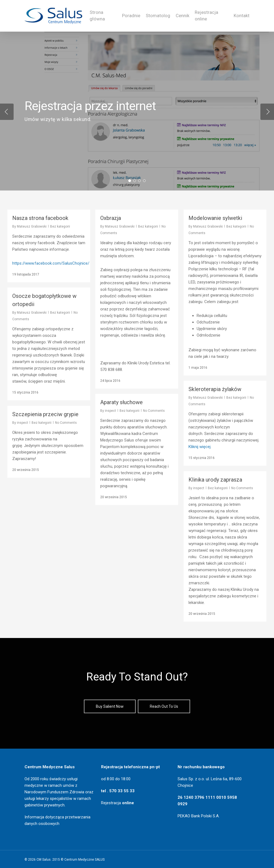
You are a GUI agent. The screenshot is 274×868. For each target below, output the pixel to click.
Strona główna (97, 16)
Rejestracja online (206, 16)
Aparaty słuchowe (121, 402)
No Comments (154, 411)
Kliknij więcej (200, 447)
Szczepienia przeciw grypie (45, 414)
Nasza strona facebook (40, 218)
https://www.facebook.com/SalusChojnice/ (51, 263)
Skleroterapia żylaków (215, 389)
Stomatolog (158, 16)
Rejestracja (118, 803)
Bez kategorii (60, 226)
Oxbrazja (111, 218)
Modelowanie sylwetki (215, 218)
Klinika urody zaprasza (215, 480)
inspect (110, 411)
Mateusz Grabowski (32, 226)
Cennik (182, 16)
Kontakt (242, 16)
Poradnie (131, 16)
